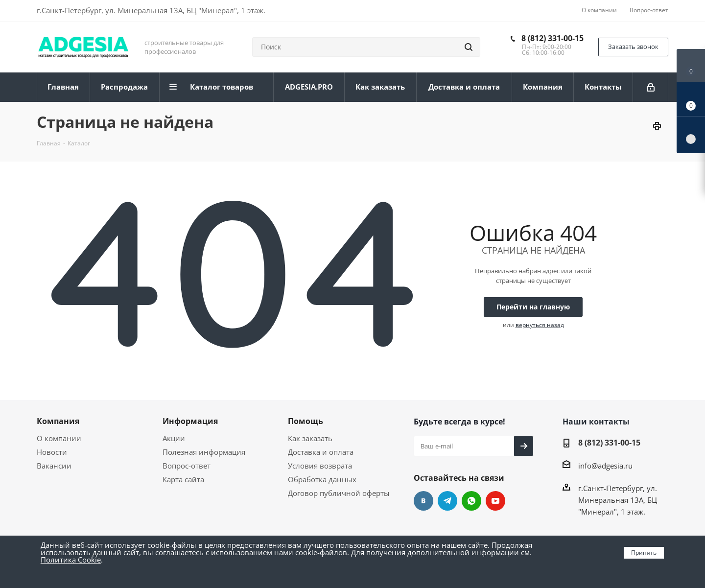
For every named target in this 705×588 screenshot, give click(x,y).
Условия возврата (320, 466)
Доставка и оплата (321, 452)
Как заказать (310, 438)
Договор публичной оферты (339, 493)
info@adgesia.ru (605, 466)
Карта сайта (183, 479)
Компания (58, 421)
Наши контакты (596, 422)
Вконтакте (423, 501)
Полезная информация (204, 452)
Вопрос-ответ (187, 466)
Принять (644, 553)
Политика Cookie (71, 560)
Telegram (447, 501)
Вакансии (54, 466)
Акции (174, 438)
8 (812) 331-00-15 (552, 38)
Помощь (305, 421)
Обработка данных (322, 479)
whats (471, 501)
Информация (190, 421)
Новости (52, 452)
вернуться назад (540, 325)
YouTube (495, 501)
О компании (59, 438)
